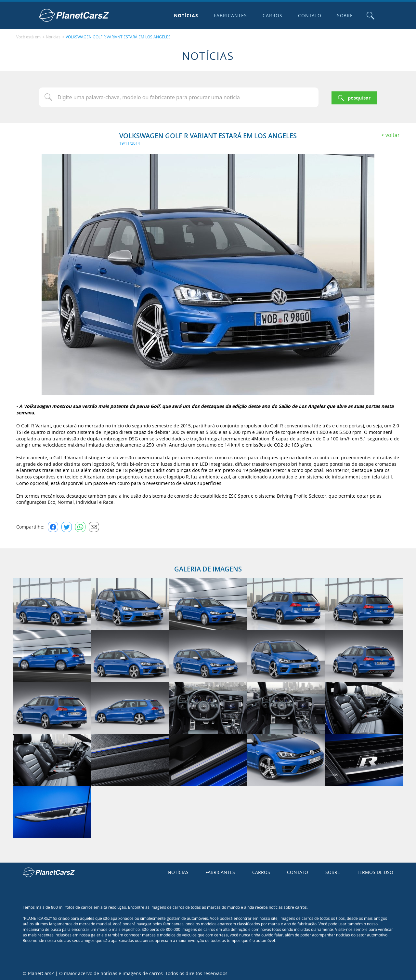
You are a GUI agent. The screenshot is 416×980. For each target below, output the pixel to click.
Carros (271, 15)
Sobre (344, 15)
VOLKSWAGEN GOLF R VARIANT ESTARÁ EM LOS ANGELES (118, 36)
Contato (308, 15)
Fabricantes (229, 15)
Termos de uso (375, 871)
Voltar (393, 133)
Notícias (185, 15)
